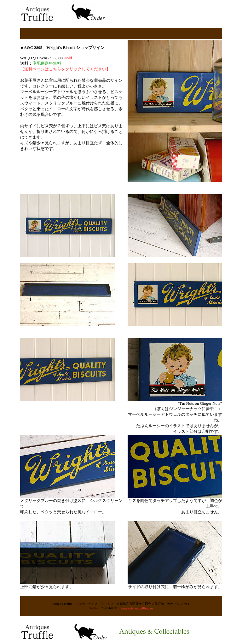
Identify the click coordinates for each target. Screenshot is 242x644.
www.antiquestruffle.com (137, 608)
